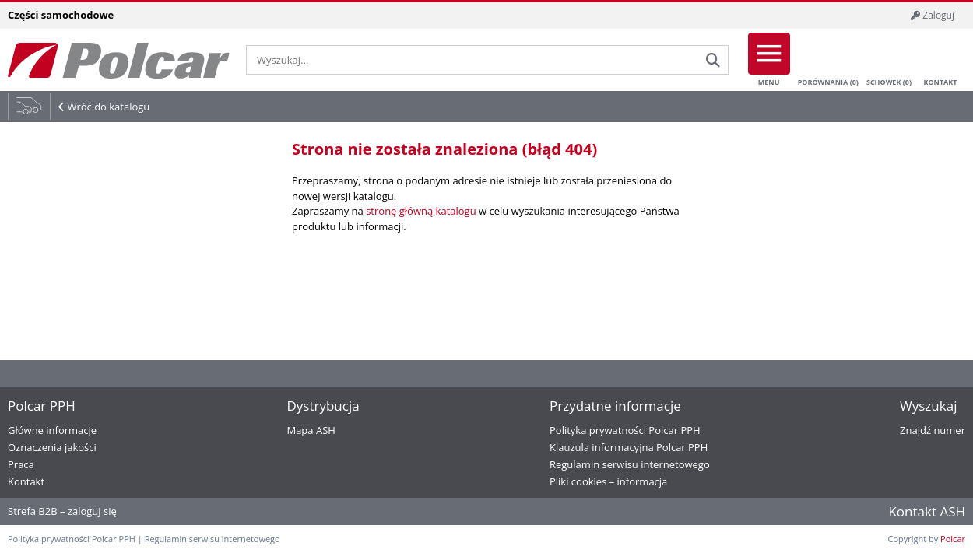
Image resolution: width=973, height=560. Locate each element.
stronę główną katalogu (421, 211)
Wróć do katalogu (108, 107)
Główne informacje (52, 430)
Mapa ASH (311, 430)
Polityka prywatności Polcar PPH (625, 430)
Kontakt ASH (927, 511)
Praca (21, 464)
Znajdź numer (933, 430)
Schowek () (889, 60)
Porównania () (828, 60)
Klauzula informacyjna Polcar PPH (629, 447)
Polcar (953, 539)
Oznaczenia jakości (52, 447)
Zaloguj (933, 15)
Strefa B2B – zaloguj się (62, 511)
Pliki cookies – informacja (608, 481)
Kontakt (940, 60)
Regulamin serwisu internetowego (630, 464)
